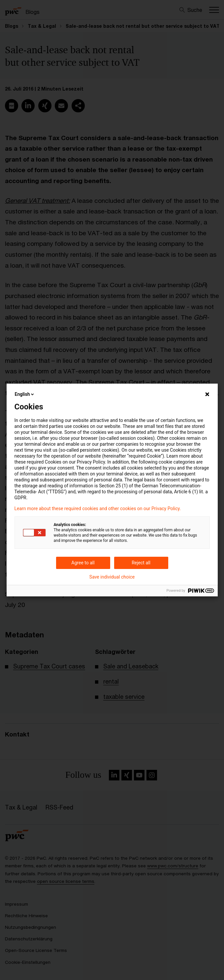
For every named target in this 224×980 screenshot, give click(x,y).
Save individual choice (112, 577)
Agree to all (83, 563)
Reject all (141, 563)
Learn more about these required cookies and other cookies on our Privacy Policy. (98, 509)
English (25, 394)
